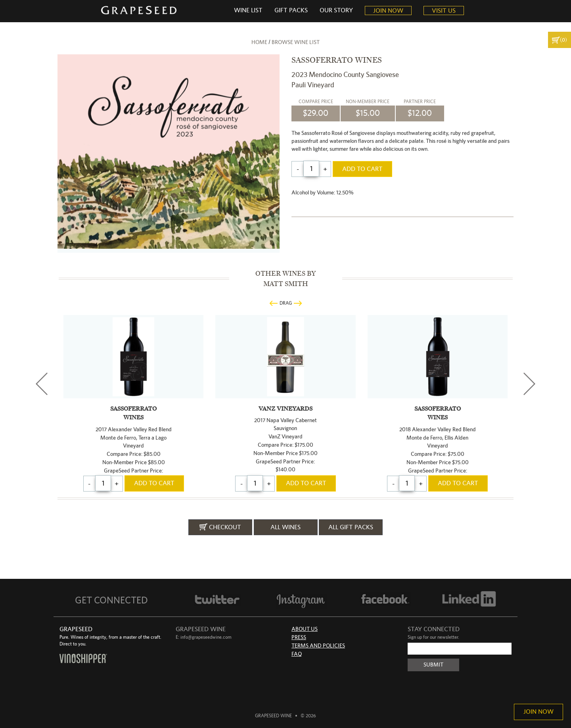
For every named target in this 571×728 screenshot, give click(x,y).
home (259, 42)
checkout (220, 527)
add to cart (362, 169)
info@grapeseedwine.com (206, 637)
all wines (285, 527)
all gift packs (351, 527)
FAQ (297, 654)
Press (299, 638)
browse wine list (296, 42)
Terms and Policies (318, 646)
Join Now (538, 712)
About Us (305, 629)
